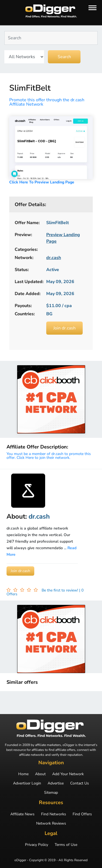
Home (23, 774)
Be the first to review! (60, 590)
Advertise (56, 783)
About (40, 774)
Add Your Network (68, 774)
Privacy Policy (37, 845)
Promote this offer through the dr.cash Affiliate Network (47, 102)
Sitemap (51, 793)
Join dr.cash (64, 328)
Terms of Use (66, 845)
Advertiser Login (27, 783)
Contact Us (80, 783)
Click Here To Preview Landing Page (42, 182)
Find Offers (82, 814)
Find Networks (54, 814)
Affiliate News (22, 814)
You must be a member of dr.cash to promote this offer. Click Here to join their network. (49, 456)
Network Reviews (51, 824)
